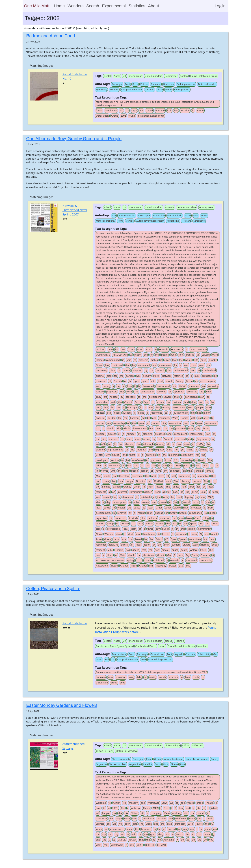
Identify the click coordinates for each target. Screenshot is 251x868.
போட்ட (122, 840)
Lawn (165, 803)
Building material (186, 84)
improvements (115, 450)
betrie (210, 818)
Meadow (134, 803)
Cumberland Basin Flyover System (114, 646)
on (184, 471)
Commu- (135, 418)
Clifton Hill (198, 745)
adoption (137, 370)
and (154, 365)
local (161, 381)
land (193, 370)
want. (169, 481)
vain (129, 360)
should (111, 428)
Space (149, 349)
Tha (98, 502)
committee (195, 539)
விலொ (132, 840)
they (194, 402)
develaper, (128, 497)
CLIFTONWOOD (198, 349)
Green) (183, 513)
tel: (150, 481)
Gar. (169, 555)
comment (175, 471)
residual (177, 402)
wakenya (136, 808)
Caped (149, 110)
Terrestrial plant (118, 764)
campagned (195, 513)
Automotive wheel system (150, 221)
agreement (187, 455)
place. (186, 465)
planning (148, 434)
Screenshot (199, 221)
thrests (125, 545)
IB (213, 502)
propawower (117, 829)
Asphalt (178, 654)
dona (208, 829)
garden (130, 376)
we (115, 824)
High (150, 513)
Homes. (205, 545)
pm (215, 829)
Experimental (114, 6)
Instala (162, 677)
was (138, 376)
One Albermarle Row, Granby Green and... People (74, 139)
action (147, 439)
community (136, 492)
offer (206, 418)
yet (183, 450)
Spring (130, 560)
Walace (194, 550)
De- (139, 444)
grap (170, 824)
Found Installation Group (204, 76)
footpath (141, 450)
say (118, 386)
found (99, 110)
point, (214, 534)
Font (127, 84)
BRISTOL (150, 845)
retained (178, 376)
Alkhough (148, 444)
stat (135, 824)
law (199, 818)
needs (117, 413)
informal (122, 492)
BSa (181, 566)
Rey (188, 555)
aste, (131, 677)
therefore (124, 476)
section (115, 460)
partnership (191, 397)
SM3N (148, 560)
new (123, 349)
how (129, 386)
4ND (188, 566)
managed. (164, 418)
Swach (179, 834)
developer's (102, 460)
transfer (100, 423)
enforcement (196, 434)
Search (93, 6)
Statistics (137, 6)
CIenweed (192, 560)
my (117, 834)
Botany (215, 759)
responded (156, 413)
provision (151, 455)
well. (203, 460)
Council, (160, 370)
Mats (123, 555)
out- (98, 481)
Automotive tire (127, 215)
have (170, 450)
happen (106, 813)
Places (117, 76)
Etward (187, 545)
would (107, 476)
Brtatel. (172, 566)
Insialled (185, 110)
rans (111, 677)
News (121, 221)
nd (203, 677)
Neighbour (149, 534)
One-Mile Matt (37, 6)
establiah (146, 497)
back (176, 492)
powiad (172, 829)
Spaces (183, 539)
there (132, 455)
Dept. (146, 402)
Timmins (141, 481)
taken (178, 465)
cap (104, 834)
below (184, 550)
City (108, 455)
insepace (173, 677)
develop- (101, 434)
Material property (105, 221)
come (106, 481)
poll (146, 355)
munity (166, 407)
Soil (107, 659)
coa (185, 829)
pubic (136, 502)
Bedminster (171, 76)
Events (166, 534)
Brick (135, 84)
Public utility (204, 654)
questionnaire (181, 413)
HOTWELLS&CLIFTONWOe (110, 560)
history (160, 487)
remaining (101, 370)
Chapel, (124, 566)
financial (100, 418)
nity (164, 423)
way (151, 407)
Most (191, 407)
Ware (215, 355)
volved (105, 471)
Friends (118, 381)
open (137, 381)
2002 (123, 116)
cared (192, 487)
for (117, 349)
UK (124, 76)
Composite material (132, 89)
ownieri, (176, 545)
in (193, 110)
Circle (160, 89)
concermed (211, 423)
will (98, 813)
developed (148, 386)
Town (151, 508)
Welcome (101, 803)
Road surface (119, 654)
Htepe (114, 566)
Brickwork (169, 84)
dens (180, 555)
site (196, 360)
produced (192, 392)
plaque (169, 641)
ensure (160, 402)
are (204, 386)
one (129, 465)
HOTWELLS (177, 349)
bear (212, 539)
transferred (138, 460)
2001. (115, 808)
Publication (159, 215)
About (154, 6)
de (201, 829)
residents (101, 492)
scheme (199, 471)
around (125, 523)
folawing (114, 545)
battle (107, 508)
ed (143, 418)
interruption (119, 502)
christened (149, 555)
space (145, 381)
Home (59, 6)
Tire (114, 215)
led (122, 834)
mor (106, 845)
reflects (100, 413)
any (198, 428)
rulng (206, 518)
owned (204, 450)
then (167, 545)
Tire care (186, 221)
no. (121, 110)
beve (188, 677)
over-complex (207, 381)
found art (202, 646)
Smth (195, 555)
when (99, 829)
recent (138, 355)
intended (113, 439)
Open (140, 349)
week (149, 824)
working (177, 813)
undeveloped (181, 370)
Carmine (150, 89)
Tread (188, 215)
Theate (209, 803)
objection (165, 518)
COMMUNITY (103, 355)
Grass (131, 654)
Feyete (199, 824)
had (184, 487)
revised (100, 392)
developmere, (103, 513)
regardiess (102, 518)
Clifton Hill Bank (105, 751)
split (174, 476)
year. (209, 392)
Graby (174, 513)
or (152, 471)
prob (154, 476)
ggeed (136, 550)
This (168, 487)
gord (153, 834)
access (145, 502)
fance (216, 492)
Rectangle (117, 84)
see (109, 423)
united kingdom (154, 76)
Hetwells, (161, 566)
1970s (195, 492)
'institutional (163, 386)
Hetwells (175, 560)
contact (209, 471)
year (186, 365)
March (146, 808)
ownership (119, 423)
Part (208, 434)
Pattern (144, 84)
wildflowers (117, 845)
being (141, 413)
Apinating (169, 840)
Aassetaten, (102, 566)
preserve (143, 360)
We (172, 803)
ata (199, 808)
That (141, 840)
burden (112, 418)
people (165, 355)
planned (100, 450)
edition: (192, 529)
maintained (165, 365)
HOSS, (153, 677)
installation (111, 110)
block (110, 555)
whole (189, 360)
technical (153, 518)
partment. (156, 460)
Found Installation (75, 623)
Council (128, 402)
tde (159, 497)
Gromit (161, 555)
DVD (132, 845)
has (107, 365)
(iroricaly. (134, 518)
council (201, 813)
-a (144, 487)
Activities (181, 534)
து (114, 840)
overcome (137, 476)
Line (182, 764)
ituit (169, 110)
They (99, 397)
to (198, 355)
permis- (197, 481)
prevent (160, 523)
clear (167, 360)
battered (160, 110)
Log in (220, 6)
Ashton (184, 76)
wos (124, 539)
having (106, 386)
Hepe (134, 566)
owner (207, 834)
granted (190, 355)
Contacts (205, 555)
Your (138, 534)
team (134, 529)
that (174, 360)
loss (175, 523)
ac (145, 677)
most (194, 365)
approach (179, 392)
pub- (197, 376)
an (170, 392)
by (146, 370)
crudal (187, 502)
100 (133, 523)
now (179, 444)
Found (200, 110)
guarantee (203, 476)
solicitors (131, 397)
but (174, 386)
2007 (139, 560)
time (110, 349)
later (154, 502)
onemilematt (136, 76)
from (191, 428)
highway (160, 450)
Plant (149, 759)
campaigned (113, 360)
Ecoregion (138, 759)
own (201, 402)
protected (180, 428)
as (187, 376)
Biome (174, 764)
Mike (99, 476)
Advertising (173, 221)
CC (167, 539)
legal (99, 508)
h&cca (131, 349)
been (159, 428)
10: (127, 110)
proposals (112, 392)
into (135, 818)
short (150, 487)
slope (119, 818)
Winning (109, 534)
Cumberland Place (187, 207)
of (152, 355)
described (180, 439)
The (169, 370)
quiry (194, 534)
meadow (161, 818)
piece (112, 370)
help (134, 834)
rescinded (101, 545)
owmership (187, 460)
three (150, 529)
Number (114, 89)
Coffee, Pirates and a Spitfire (53, 589)
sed (110, 834)
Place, (156, 376)
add (183, 803)
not (199, 413)
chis (143, 518)
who (174, 355)
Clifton (186, 745)
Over (166, 808)
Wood (168, 89)
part (136, 465)
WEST (140, 845)
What (214, 808)
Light (134, 110)
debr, (139, 677)
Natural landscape (173, 759)
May (203, 497)
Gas (215, 654)
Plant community (121, 759)
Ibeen (212, 513)
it (161, 360)
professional (114, 529)
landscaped (144, 365)
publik (165, 529)
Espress (100, 824)
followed (162, 392)
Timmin (119, 550)
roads (196, 677)
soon (127, 824)
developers (155, 397)
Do (205, 840)
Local (215, 545)
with (153, 381)
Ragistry (189, 497)
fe (159, 829)
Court (197, 518)
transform (101, 818)
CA (171, 465)
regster (121, 508)
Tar (113, 659)
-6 (158, 534)
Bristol (108, 76)
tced (98, 529)
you (198, 465)
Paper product (182, 89)
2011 (190, 824)
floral (192, 818)
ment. (190, 450)
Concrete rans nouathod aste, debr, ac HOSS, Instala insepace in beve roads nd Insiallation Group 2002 (151, 672)
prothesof (180, 824)
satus (116, 539)
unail (203, 492)
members (101, 381)
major (206, 413)
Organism (101, 764)
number (131, 434)
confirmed (117, 365)
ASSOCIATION (120, 355)
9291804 (158, 481)
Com (98, 407)
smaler (166, 550)
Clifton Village (172, 745)
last (202, 392)
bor (176, 110)
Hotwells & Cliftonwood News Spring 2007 (75, 210)
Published (159, 560)
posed (135, 471)
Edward (206, 355)
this (183, 529)
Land (179, 497)
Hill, (151, 566)
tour (192, 829)
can (202, 397)
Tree (143, 659)
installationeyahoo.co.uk (151, 116)
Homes (100, 360)
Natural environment (197, 759)
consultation (148, 392)
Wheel (204, 215)
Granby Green (207, 207)
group (110, 523)
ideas (119, 534)
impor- (156, 423)
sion (181, 355)
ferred (138, 539)
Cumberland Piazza (146, 646)
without (127, 413)
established (102, 402)
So (193, 834)
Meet (130, 534)
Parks (138, 402)
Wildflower (153, 803)
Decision (100, 349)
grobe (200, 803)
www (127, 818)
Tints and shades (207, 84)
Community (204, 529)
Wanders (75, 6)
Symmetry (101, 89)
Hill (168, 444)
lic (130, 381)
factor (196, 502)
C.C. (176, 460)
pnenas (159, 513)
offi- (103, 444)
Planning (130, 444)
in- (97, 471)
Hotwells (170, 207)
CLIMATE (162, 845)
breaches (160, 434)
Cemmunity (206, 560)
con (131, 539)
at (140, 529)
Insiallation (102, 683)
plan (109, 376)
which (168, 508)
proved (163, 502)
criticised (207, 376)
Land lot (148, 764)
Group (115, 116)
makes (154, 360)
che (211, 550)
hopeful (114, 397)
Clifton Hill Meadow (126, 751)
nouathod (121, 677)
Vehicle (130, 221)
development (140, 428)
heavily (147, 376)
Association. (179, 407)
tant (186, 423)
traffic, (201, 444)
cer (110, 444)
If (193, 465)
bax (141, 110)
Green (99, 365)
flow (181, 808)
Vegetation (135, 764)
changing (156, 813)
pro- (126, 471)
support (100, 523)
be (134, 365)
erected (107, 497)
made (129, 829)
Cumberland (209, 370)
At (201, 534)
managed (132, 407)
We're (167, 813)
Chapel (143, 566)
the (157, 355)
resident (100, 550)
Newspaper (144, 215)
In (177, 529)
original (100, 376)
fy (193, 808)
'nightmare (203, 439)
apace (176, 487)
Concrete (156, 84)
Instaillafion (102, 116)
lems (162, 476)
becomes (146, 829)
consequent (180, 434)
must (204, 360)
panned (106, 487)
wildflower (149, 818)
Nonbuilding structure (160, 659)
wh (159, 840)
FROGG (183, 386)
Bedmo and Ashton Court (51, 36)
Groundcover (157, 654)
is (139, 386)
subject (112, 434)
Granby (213, 360)
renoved (122, 513)
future (206, 428)
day (108, 502)
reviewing (213, 386)
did (193, 413)
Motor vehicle (175, 215)
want (202, 365)
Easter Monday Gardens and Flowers (62, 705)
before (126, 370)
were (129, 392)
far (169, 492)
